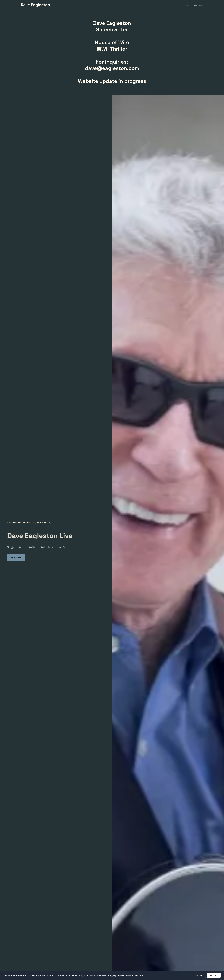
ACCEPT (214, 975)
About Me (16, 558)
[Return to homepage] (35, 5)
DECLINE (199, 975)
